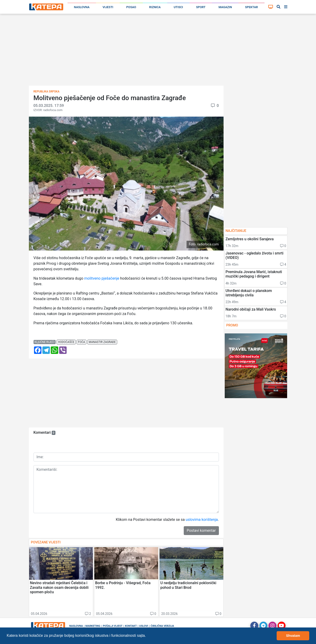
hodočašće (66, 342)
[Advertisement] (158, 51)
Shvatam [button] (293, 636)
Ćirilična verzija (162, 626)
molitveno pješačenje (102, 278)
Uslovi (144, 626)
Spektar (251, 7)
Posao (131, 7)
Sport (201, 7)
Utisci (178, 7)
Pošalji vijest (113, 626)
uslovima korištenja (202, 520)
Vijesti (108, 7)
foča (82, 342)
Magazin (225, 7)
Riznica (155, 7)
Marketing (93, 626)
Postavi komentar (201, 530)
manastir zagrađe (102, 342)
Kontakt (131, 626)
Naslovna (82, 7)
